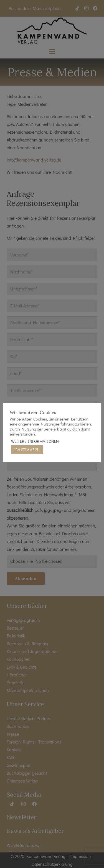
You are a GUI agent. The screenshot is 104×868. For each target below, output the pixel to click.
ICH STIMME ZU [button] (27, 450)
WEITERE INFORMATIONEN (35, 441)
